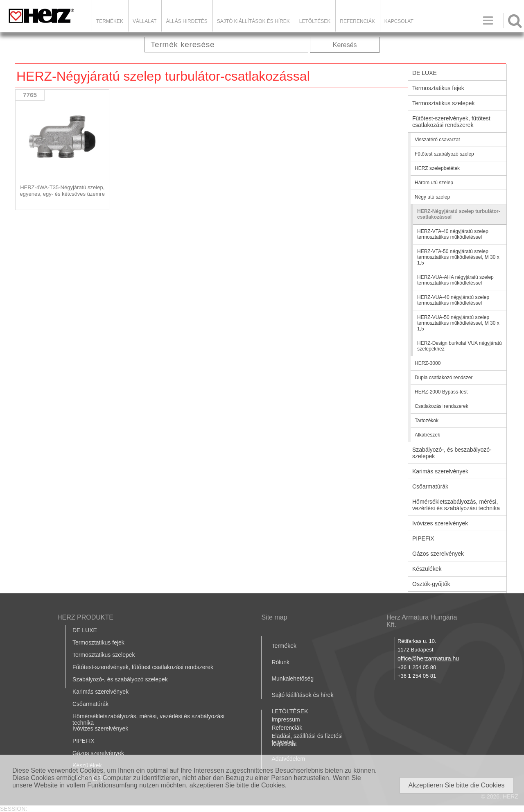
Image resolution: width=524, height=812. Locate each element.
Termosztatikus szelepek (444, 103)
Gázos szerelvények (438, 554)
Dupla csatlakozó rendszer (444, 378)
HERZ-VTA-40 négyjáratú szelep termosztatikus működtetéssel (453, 234)
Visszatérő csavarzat (437, 140)
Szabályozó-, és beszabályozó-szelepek (452, 453)
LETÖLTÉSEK (315, 21)
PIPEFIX (423, 538)
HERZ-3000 (428, 363)
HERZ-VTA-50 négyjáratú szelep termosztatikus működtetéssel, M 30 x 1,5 (458, 257)
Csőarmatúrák (430, 486)
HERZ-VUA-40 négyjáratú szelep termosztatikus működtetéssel (453, 300)
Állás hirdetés (186, 21)
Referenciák (357, 21)
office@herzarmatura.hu (428, 658)
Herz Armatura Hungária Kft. (422, 621)
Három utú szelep (434, 183)
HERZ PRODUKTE (85, 617)
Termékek (110, 21)
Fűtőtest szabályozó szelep (444, 154)
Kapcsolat (399, 21)
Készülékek (427, 569)
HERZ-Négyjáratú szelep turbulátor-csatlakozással (459, 214)
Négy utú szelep (432, 197)
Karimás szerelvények (440, 471)
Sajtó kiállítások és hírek (253, 21)
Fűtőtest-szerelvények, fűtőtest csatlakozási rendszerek (451, 122)
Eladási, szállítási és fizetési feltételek (307, 739)
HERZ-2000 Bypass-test (441, 392)
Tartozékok (427, 421)
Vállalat (145, 21)
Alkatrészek (427, 435)
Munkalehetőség (292, 679)
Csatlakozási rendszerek (442, 406)
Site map (274, 617)
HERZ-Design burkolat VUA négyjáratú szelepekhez (460, 346)
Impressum (286, 719)
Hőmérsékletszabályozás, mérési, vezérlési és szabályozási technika (456, 505)
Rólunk (280, 662)
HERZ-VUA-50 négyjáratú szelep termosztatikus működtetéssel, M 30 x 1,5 (458, 323)
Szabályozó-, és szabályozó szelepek (120, 679)
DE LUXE (425, 73)
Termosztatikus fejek (438, 88)
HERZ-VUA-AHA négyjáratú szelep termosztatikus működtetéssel (455, 280)
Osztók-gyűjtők (431, 584)
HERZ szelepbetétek (437, 168)
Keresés (345, 45)
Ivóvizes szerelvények (440, 523)
